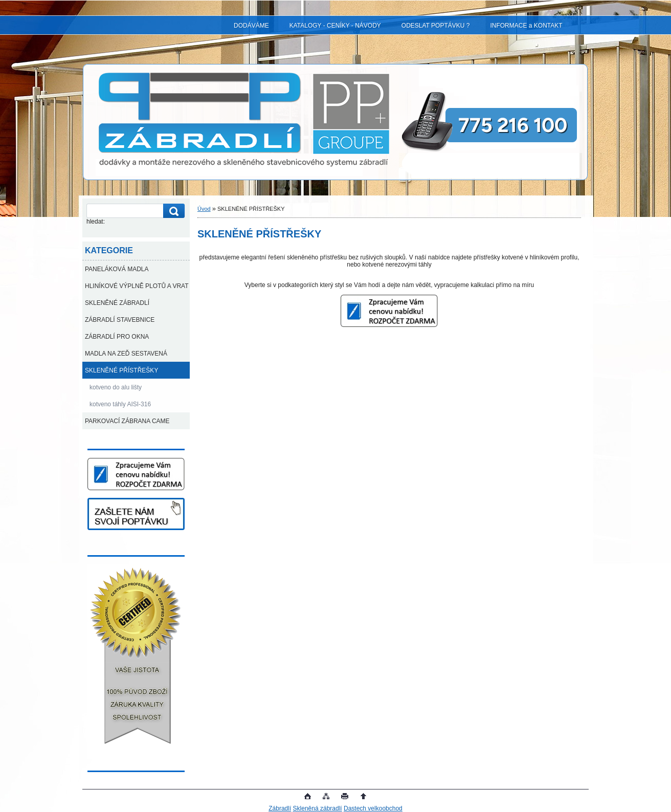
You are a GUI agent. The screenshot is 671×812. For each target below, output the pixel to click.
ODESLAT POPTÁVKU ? (436, 26)
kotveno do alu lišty (116, 387)
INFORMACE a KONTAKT (526, 26)
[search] (172, 211)
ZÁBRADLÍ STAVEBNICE (120, 320)
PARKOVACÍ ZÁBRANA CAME (127, 421)
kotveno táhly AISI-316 (120, 404)
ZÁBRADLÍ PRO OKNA (117, 337)
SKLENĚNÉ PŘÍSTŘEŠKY (121, 370)
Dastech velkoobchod (373, 808)
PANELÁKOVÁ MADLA (117, 269)
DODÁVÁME (251, 26)
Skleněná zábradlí (318, 808)
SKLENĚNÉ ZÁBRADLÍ (117, 303)
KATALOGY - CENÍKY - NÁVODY (335, 26)
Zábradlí (280, 808)
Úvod (204, 209)
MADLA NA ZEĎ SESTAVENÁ (126, 354)
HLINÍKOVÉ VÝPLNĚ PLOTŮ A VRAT (137, 286)
